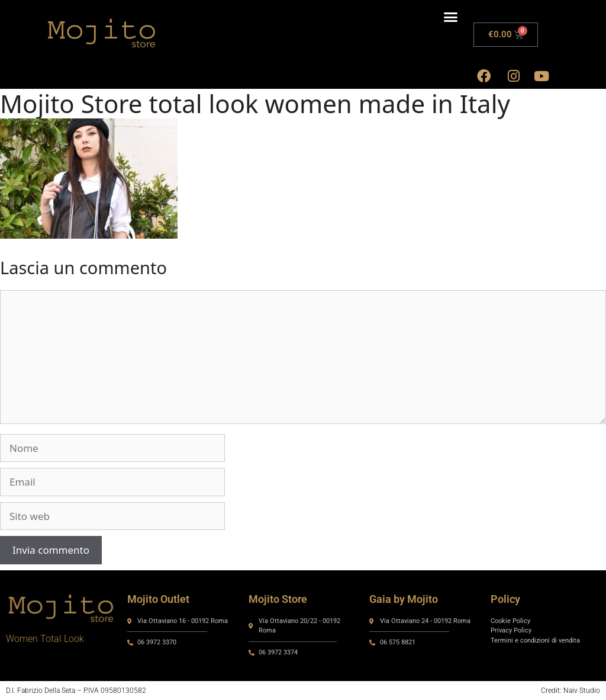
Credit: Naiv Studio (570, 691)
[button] (450, 17)
